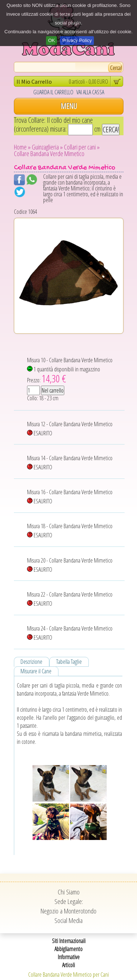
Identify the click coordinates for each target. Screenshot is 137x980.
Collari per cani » (82, 147)
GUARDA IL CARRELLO (53, 92)
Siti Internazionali (69, 941)
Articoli (68, 965)
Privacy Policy (77, 40)
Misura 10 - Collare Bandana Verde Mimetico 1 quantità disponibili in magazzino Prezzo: (70, 371)
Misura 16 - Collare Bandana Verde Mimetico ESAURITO (70, 497)
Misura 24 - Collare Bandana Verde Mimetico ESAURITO (70, 633)
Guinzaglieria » (47, 147)
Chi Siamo (69, 892)
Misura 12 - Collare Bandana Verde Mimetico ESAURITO (70, 429)
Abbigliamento (68, 949)
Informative (69, 957)
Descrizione (31, 662)
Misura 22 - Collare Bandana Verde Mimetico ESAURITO (70, 599)
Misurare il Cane (36, 671)
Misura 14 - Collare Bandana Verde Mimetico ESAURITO (70, 463)
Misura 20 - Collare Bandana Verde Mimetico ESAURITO (70, 565)
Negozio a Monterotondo (68, 911)
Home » (22, 147)
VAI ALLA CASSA (90, 92)
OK (52, 40)
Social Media (68, 920)
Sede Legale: (69, 901)
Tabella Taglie (69, 662)
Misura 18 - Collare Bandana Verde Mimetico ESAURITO (70, 531)
